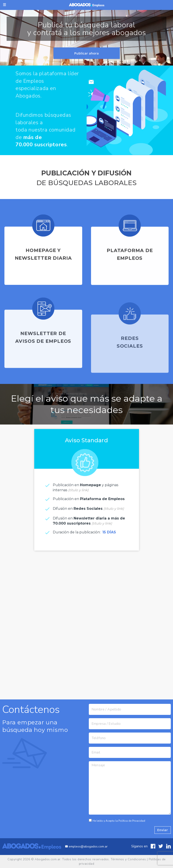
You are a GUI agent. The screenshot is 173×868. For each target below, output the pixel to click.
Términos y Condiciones (128, 859)
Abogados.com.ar (48, 859)
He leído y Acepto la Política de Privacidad (122, 821)
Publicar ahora (86, 53)
